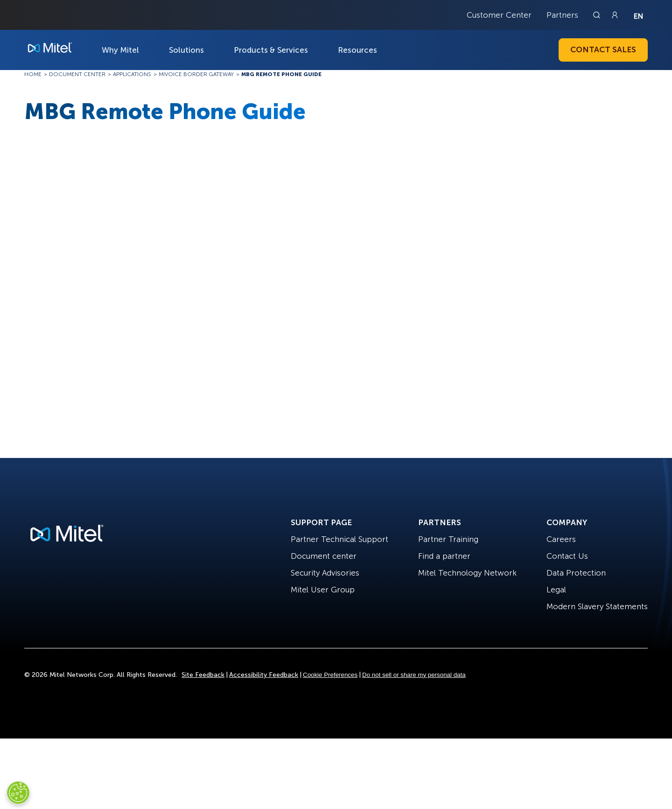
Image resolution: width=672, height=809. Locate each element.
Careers (561, 539)
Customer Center (499, 15)
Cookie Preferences (330, 675)
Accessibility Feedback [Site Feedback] (264, 675)
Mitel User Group (323, 590)
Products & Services (271, 50)
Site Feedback (203, 675)
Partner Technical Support (339, 539)
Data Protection (576, 573)
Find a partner (444, 556)
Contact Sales (603, 49)
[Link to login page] (615, 15)
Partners (562, 15)
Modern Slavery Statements (597, 606)
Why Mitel (120, 50)
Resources (357, 50)
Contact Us (567, 556)
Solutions (186, 50)
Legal (556, 590)
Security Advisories (325, 573)
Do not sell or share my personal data (414, 675)
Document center (324, 556)
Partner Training (448, 539)
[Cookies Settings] (18, 793)
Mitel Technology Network (467, 573)
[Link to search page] (598, 15)
